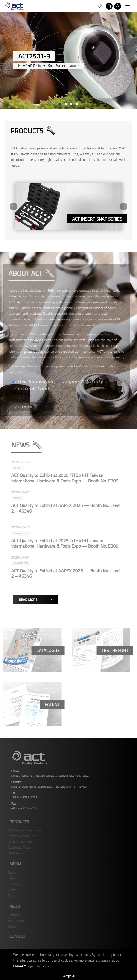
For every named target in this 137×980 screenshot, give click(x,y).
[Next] (123, 207)
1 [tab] (60, 104)
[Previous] (13, 207)
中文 (99, 6)
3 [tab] (71, 104)
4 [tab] (77, 104)
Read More (36, 600)
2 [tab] (66, 104)
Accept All (68, 976)
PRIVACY (20, 966)
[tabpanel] (68, 61)
